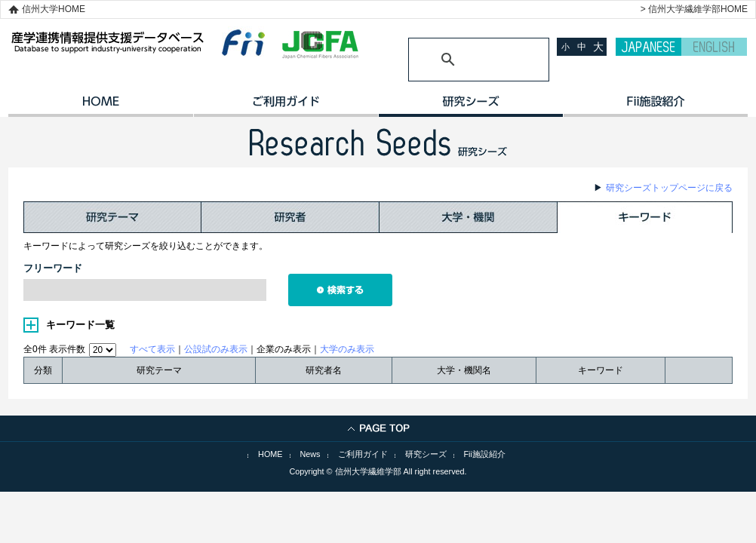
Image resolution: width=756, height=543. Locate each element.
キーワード (645, 217)
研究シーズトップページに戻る (669, 188)
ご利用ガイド (286, 106)
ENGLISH (714, 47)
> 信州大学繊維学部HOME (694, 9)
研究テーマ (112, 217)
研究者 (290, 217)
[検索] (461, 60)
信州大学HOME (54, 9)
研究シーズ (470, 106)
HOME (101, 106)
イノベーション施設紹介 (655, 106)
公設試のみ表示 (216, 349)
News (310, 454)
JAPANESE (648, 47)
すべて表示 (152, 349)
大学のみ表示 (347, 349)
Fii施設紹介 (485, 454)
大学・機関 (469, 217)
